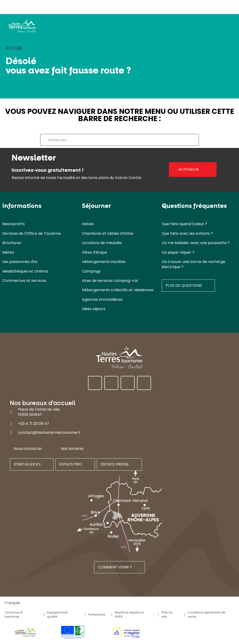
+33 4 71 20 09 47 (33, 424)
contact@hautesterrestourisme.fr (49, 433)
